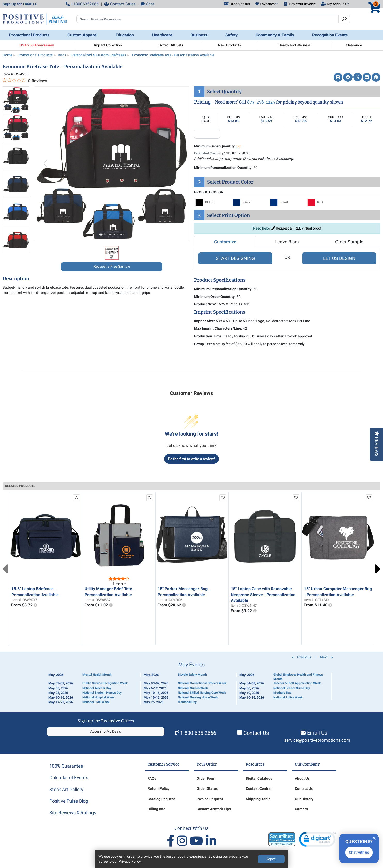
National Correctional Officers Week (202, 683)
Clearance (354, 45)
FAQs (152, 778)
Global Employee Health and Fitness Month (298, 677)
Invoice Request (210, 799)
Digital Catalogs (259, 778)
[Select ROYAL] (287, 202)
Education (125, 35)
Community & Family (275, 35)
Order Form (206, 778)
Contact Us (256, 733)
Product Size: (205, 304)
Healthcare (162, 35)
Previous (5, 569)
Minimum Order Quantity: (217, 146)
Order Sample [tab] (349, 242)
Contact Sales (120, 4)
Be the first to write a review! (191, 459)
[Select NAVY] (250, 202)
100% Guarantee (66, 766)
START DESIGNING (235, 258)
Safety (231, 35)
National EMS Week (96, 702)
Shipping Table (258, 799)
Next (378, 569)
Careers (301, 809)
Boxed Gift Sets (171, 45)
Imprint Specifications (220, 312)
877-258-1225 (261, 102)
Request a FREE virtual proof (296, 228)
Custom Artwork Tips (214, 809)
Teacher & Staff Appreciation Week (297, 683)
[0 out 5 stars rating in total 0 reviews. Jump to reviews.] (25, 81)
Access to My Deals (106, 731)
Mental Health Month (97, 675)
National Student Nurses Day (102, 693)
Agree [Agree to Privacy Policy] (271, 859)
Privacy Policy (130, 861)
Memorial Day (187, 702)
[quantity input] (207, 134)
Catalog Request (161, 799)
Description (16, 279)
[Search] (344, 19)
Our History (304, 799)
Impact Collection (108, 45)
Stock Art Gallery (66, 789)
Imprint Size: (205, 321)
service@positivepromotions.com (317, 740)
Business (199, 35)
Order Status (207, 788)
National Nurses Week (193, 688)
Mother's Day (282, 693)
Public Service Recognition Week (105, 683)
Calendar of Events (69, 778)
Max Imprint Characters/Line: (218, 328)
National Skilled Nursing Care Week (202, 693)
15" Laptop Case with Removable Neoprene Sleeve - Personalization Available (263, 595)
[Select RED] (325, 202)
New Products (229, 45)
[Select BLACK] (213, 202)
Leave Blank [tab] (287, 242)
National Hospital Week (98, 697)
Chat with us (359, 852)
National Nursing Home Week (198, 697)
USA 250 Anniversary (37, 45)
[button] (266, 4)
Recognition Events (330, 35)
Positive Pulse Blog (69, 801)
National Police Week (288, 697)
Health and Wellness (294, 45)
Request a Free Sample (112, 266)
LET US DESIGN (339, 258)
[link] (317, 840)
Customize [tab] (225, 242)
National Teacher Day (97, 688)
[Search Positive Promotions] (208, 19)
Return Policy (159, 788)
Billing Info (156, 809)
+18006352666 (82, 4)
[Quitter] (374, 837)
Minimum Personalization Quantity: (226, 168)
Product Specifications (220, 280)
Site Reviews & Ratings (73, 813)
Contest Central (259, 788)
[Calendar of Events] (191, 683)
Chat (147, 4)
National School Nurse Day (292, 688)
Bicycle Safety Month (192, 675)
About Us (302, 778)
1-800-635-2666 (198, 733)
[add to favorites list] (76, 498)
